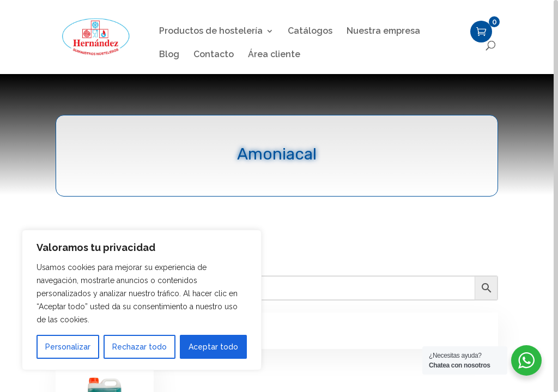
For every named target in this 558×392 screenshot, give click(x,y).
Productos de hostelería (211, 32)
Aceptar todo (213, 347)
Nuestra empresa (383, 32)
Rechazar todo (139, 347)
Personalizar (68, 347)
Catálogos (310, 32)
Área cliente (274, 55)
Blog (169, 55)
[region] (279, 196)
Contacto (214, 55)
